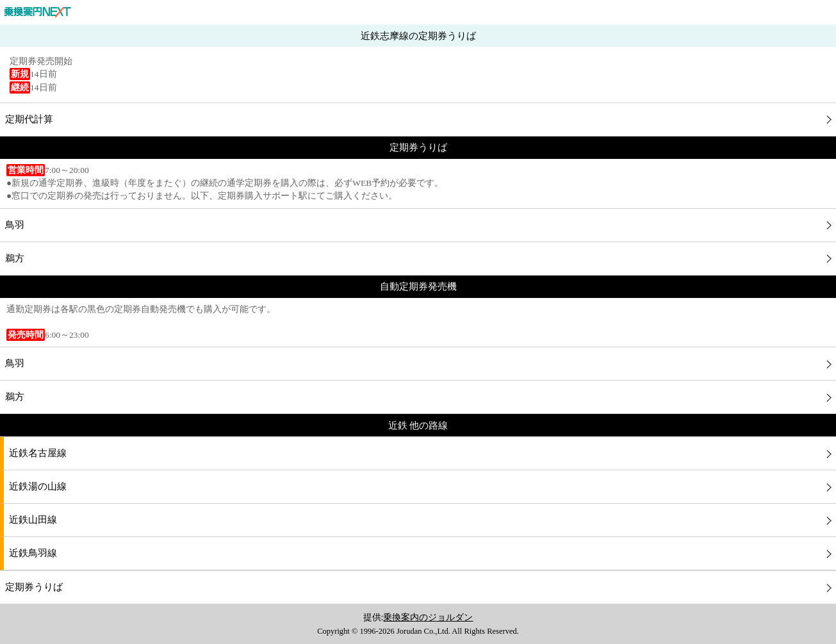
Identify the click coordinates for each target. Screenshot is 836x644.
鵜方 (15, 258)
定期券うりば (34, 587)
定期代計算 (29, 119)
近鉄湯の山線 (38, 486)
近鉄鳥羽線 (33, 553)
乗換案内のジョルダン (428, 617)
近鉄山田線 (33, 520)
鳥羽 (15, 225)
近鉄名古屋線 (38, 453)
